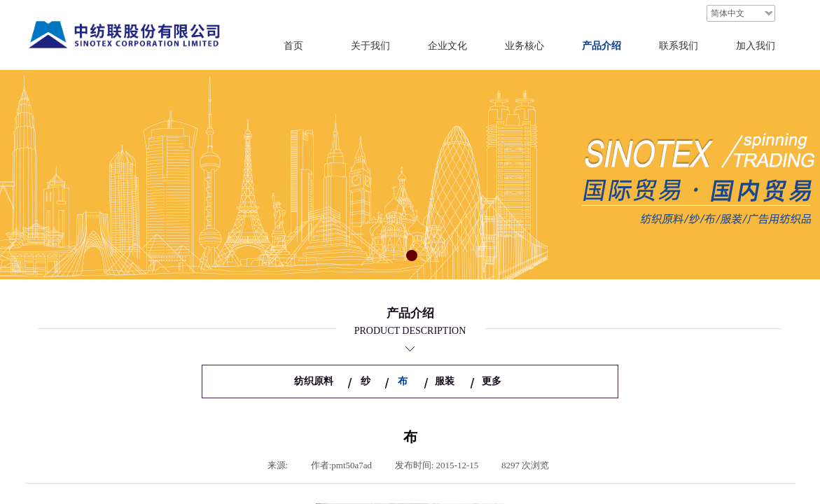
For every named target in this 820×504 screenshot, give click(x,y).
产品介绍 (602, 46)
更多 (492, 381)
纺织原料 (314, 381)
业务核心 (524, 46)
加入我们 (756, 46)
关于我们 (370, 46)
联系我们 (679, 46)
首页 (293, 46)
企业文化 (447, 46)
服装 (445, 381)
